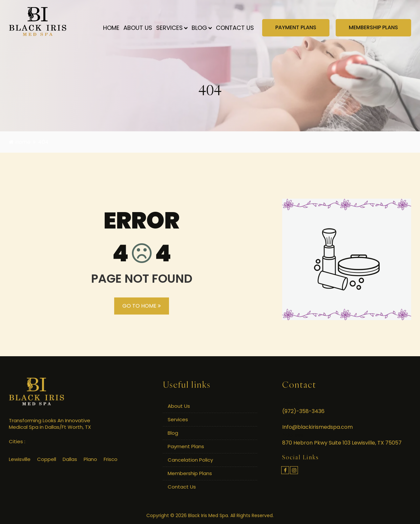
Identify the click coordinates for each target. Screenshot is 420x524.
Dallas (70, 459)
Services (172, 28)
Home (111, 28)
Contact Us (235, 28)
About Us (138, 28)
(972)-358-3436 (303, 411)
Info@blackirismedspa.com (317, 427)
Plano (90, 459)
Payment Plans (186, 446)
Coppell (47, 459)
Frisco (111, 459)
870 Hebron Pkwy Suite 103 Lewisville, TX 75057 (342, 443)
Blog (202, 28)
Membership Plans (190, 473)
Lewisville (20, 459)
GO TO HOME (142, 306)
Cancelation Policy (190, 460)
